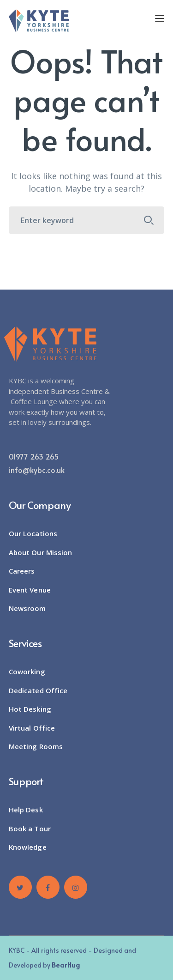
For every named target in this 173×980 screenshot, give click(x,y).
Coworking (27, 671)
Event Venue (30, 590)
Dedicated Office (38, 690)
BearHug (66, 965)
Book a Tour (30, 829)
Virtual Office (32, 728)
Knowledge (28, 847)
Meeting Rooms (36, 746)
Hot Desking (30, 709)
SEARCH (149, 220)
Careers (22, 571)
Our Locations (33, 533)
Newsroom (27, 608)
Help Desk (26, 810)
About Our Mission (41, 552)
